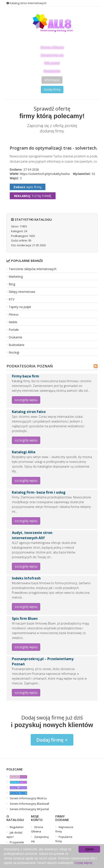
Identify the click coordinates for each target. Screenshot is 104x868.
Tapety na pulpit (20, 307)
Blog (12, 284)
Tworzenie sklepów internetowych (33, 269)
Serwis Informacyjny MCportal (29, 809)
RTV (11, 299)
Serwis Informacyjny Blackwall (29, 804)
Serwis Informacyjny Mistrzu (28, 798)
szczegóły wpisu (26, 400)
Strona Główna (52, 47)
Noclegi (14, 352)
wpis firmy (28, 187)
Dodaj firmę (52, 89)
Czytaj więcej (83, 863)
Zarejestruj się (52, 55)
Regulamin (52, 71)
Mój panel (52, 63)
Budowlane (17, 345)
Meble (13, 322)
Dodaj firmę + (52, 740)
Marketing (16, 277)
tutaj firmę (33, 196)
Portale (14, 330)
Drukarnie (15, 337)
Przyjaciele (17, 842)
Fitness (14, 314)
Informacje (52, 80)
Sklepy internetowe (22, 292)
